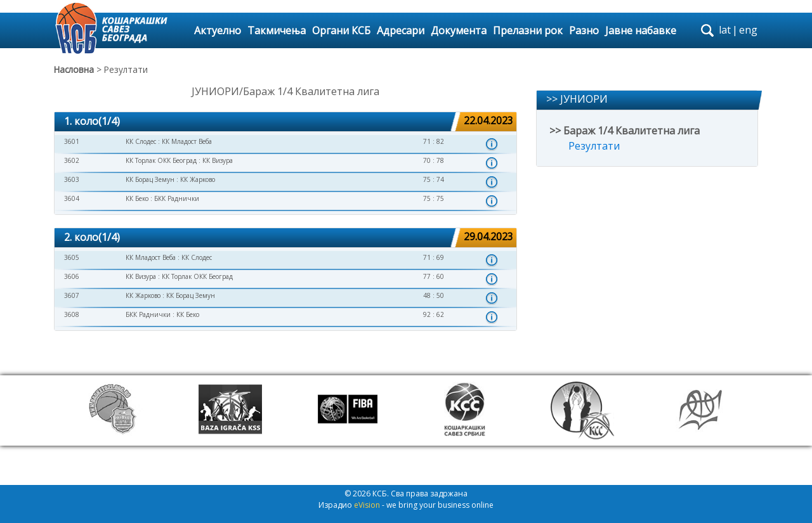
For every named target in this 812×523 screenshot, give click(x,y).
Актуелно (218, 30)
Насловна (74, 69)
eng (748, 30)
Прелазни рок (528, 30)
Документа (459, 30)
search (707, 30)
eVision (367, 505)
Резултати (594, 146)
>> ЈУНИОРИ (577, 99)
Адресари (401, 30)
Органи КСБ (341, 30)
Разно (584, 30)
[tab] (285, 122)
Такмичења (277, 30)
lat (725, 30)
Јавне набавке (641, 30)
